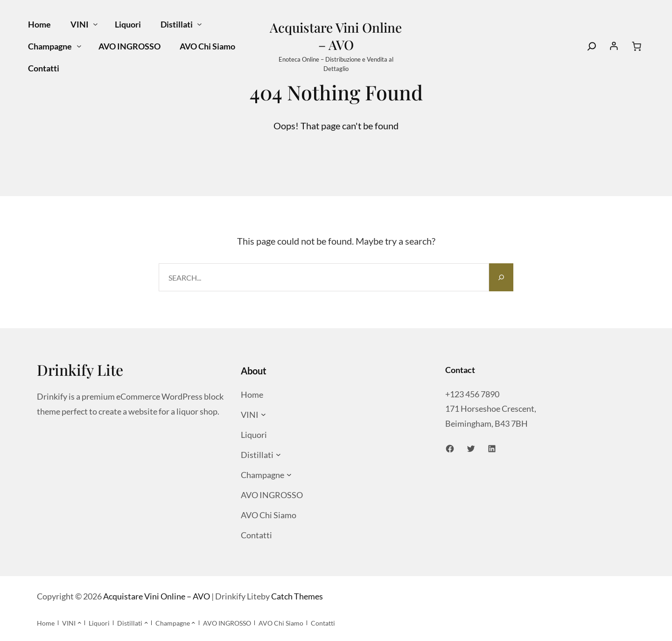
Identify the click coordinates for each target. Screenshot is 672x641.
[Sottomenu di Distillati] (199, 25)
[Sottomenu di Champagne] (79, 46)
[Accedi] (614, 46)
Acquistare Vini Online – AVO (336, 36)
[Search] (592, 46)
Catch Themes (297, 596)
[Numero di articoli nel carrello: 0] (637, 46)
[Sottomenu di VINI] (95, 25)
